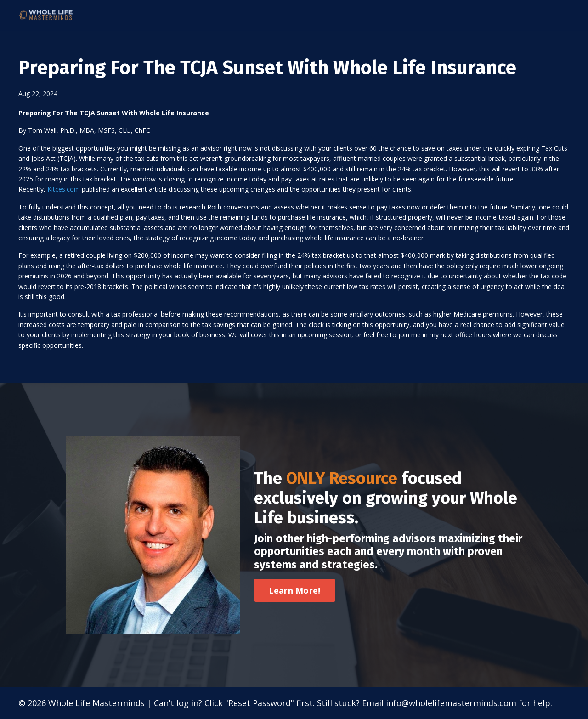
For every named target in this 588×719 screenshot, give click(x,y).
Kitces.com (64, 189)
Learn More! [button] (295, 590)
